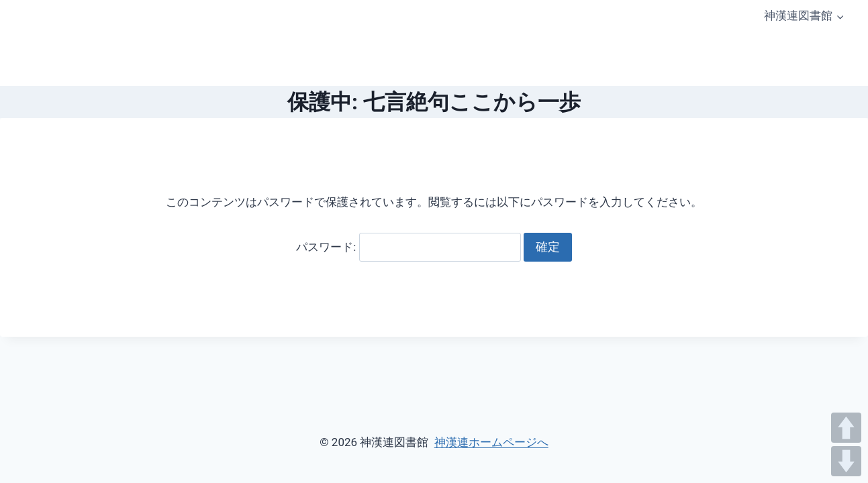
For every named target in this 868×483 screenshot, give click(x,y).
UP (846, 428)
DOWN (846, 461)
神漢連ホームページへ (491, 442)
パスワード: (408, 247)
